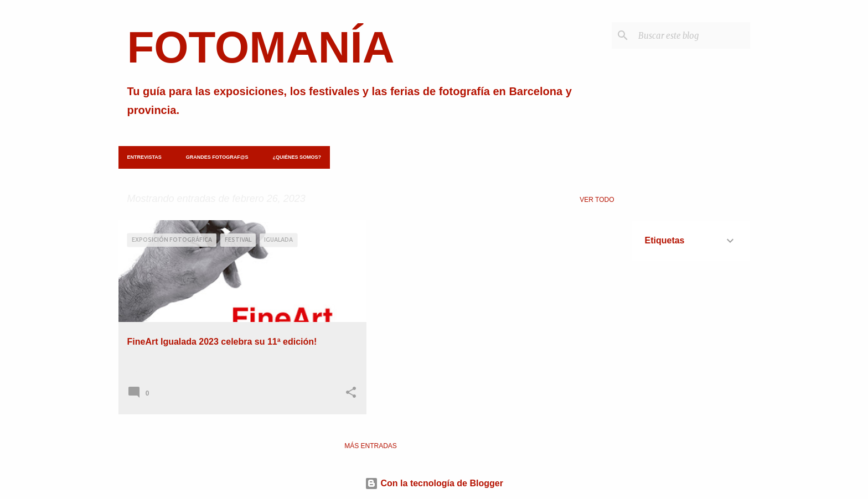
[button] (351, 393)
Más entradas (371, 446)
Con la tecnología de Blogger (434, 483)
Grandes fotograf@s (217, 157)
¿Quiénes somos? (297, 157)
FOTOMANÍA (261, 47)
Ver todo (597, 200)
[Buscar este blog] (692, 35)
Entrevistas (144, 157)
